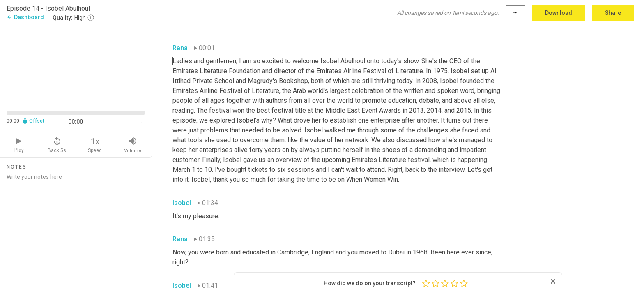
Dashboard (25, 17)
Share (613, 13)
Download (559, 13)
